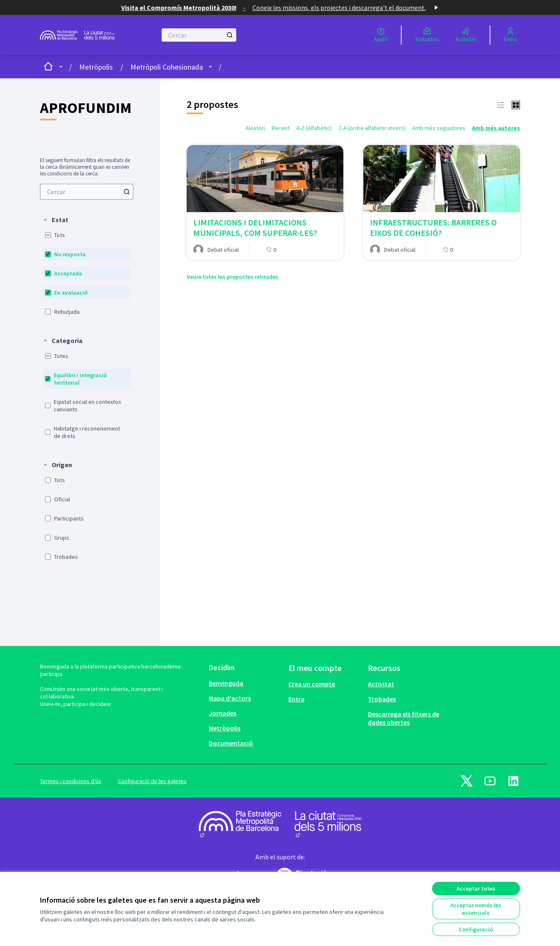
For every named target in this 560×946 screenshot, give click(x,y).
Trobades (382, 699)
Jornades (222, 713)
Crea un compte (312, 684)
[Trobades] (427, 35)
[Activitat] (466, 35)
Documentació (231, 743)
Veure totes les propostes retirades (232, 277)
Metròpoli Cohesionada (167, 67)
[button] (55, 220)
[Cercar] (199, 35)
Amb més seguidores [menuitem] (439, 128)
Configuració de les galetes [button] (152, 781)
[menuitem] (87, 192)
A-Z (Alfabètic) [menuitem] (314, 128)
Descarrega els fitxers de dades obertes (404, 718)
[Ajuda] (381, 35)
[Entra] (510, 35)
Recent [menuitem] (281, 128)
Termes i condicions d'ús (71, 781)
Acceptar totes (476, 888)
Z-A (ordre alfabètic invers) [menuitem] (372, 128)
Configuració (476, 929)
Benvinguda (226, 683)
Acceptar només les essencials (476, 909)
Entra (296, 699)
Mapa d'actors (230, 698)
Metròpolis (96, 67)
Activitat (381, 684)
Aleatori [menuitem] (255, 128)
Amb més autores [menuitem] (496, 128)
